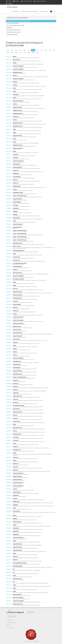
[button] (54, 11)
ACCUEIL (9, 1)
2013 (12, 53)
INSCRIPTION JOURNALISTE (40, 1)
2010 (25, 53)
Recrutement (9, 620)
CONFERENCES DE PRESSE (12, 35)
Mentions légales (10, 628)
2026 (8, 50)
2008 (33, 53)
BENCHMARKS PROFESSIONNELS (14, 30)
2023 (20, 50)
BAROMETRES (9, 28)
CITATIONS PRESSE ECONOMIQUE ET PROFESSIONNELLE (18, 21)
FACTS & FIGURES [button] (16, 11)
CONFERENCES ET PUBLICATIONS (14, 32)
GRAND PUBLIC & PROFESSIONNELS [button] (30, 11)
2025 (12, 50)
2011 (21, 53)
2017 (46, 50)
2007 (37, 53)
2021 (29, 50)
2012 (16, 53)
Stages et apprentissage (11, 623)
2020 (33, 50)
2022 (25, 50)
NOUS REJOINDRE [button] (44, 11)
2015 (54, 50)
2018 (41, 50)
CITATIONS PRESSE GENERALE (13, 23)
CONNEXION (9, 4)
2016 (50, 50)
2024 (16, 50)
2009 (29, 53)
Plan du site (9, 625)
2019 (37, 50)
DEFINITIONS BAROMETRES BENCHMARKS (15, 26)
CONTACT (16, 1)
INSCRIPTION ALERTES (26, 1)
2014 (8, 53)
